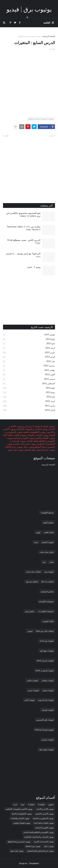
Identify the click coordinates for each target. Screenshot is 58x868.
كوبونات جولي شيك (46, 749)
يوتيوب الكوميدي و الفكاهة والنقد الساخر (38, 832)
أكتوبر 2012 (29, 375)
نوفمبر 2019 (29, 335)
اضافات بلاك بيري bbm (45, 631)
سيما (36, 542)
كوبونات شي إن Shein (45, 661)
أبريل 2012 (29, 401)
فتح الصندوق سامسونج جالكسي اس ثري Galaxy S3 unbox (23, 214)
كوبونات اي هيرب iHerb (45, 670)
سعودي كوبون (48, 522)
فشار (51, 562)
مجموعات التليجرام (46, 601)
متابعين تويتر (30, 611)
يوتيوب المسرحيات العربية (24, 444)
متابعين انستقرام (47, 591)
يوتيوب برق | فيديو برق (29, 13)
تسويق (52, 426)
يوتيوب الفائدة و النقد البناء (14, 435)
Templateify (34, 863)
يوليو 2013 (29, 339)
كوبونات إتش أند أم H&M (44, 730)
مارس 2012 (29, 406)
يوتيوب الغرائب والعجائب (37, 435)
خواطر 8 (44, 426)
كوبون (38, 532)
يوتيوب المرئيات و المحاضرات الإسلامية (39, 837)
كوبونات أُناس (30, 700)
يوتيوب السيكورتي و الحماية (43, 818)
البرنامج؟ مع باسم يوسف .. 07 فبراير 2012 (23, 255)
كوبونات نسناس (48, 740)
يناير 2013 (29, 362)
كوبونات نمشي (48, 690)
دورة (30, 426)
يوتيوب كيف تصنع (16, 450)
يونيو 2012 (29, 393)
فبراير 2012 (29, 410)
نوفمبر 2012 (29, 370)
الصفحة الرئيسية (49, 36)
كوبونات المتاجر (48, 542)
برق (44, 562)
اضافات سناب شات (33, 572)
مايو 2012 (29, 397)
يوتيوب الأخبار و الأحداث (45, 809)
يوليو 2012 (29, 388)
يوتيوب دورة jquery (14, 447)
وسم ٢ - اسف (34, 267)
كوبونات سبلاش (48, 680)
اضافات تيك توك (32, 582)
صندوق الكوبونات (47, 512)
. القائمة (48, 23)
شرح (25, 426)
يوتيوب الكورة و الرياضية (24, 438)
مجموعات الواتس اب (46, 611)
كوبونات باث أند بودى (46, 700)
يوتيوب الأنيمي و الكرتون (44, 814)
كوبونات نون (49, 572)
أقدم (6, 136)
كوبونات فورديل (48, 710)
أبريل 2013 (29, 348)
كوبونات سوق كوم (47, 651)
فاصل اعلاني (49, 532)
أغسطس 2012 (29, 384)
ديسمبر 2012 (29, 366)
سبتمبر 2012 (29, 379)
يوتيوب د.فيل (28, 447)
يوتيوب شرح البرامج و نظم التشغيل (39, 450)
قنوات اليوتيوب (48, 621)
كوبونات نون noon (47, 641)
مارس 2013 (29, 353)
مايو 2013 (29, 344)
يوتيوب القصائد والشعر (45, 438)
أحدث (51, 136)
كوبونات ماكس (33, 680)
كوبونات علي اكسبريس (45, 720)
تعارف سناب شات (47, 552)
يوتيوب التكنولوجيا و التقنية (34, 432)
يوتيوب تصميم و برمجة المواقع (30, 36)
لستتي (30, 631)
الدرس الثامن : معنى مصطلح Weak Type (24, 241)
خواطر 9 (36, 426)
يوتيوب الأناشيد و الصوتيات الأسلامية (32, 429)
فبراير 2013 (29, 357)
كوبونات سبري (33, 690)
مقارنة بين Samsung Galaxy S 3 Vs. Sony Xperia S (24, 228)
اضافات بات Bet (48, 582)
